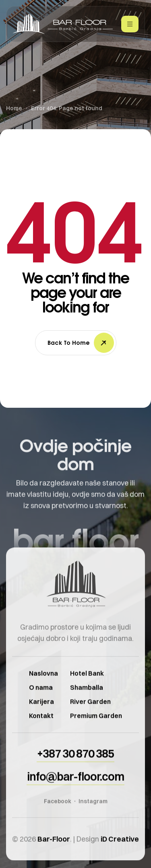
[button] (75, 762)
